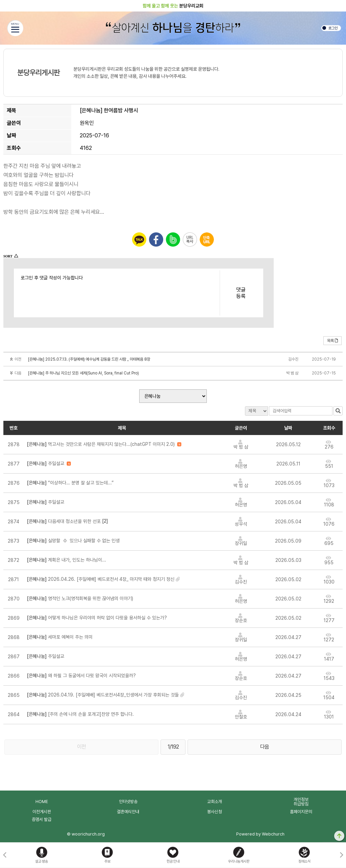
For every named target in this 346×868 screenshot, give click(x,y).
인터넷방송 (128, 802)
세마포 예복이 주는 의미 (61, 637)
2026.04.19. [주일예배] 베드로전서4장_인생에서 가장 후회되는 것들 (103, 695)
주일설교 (46, 463)
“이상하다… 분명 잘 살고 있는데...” (70, 483)
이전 (81, 747)
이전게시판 (42, 812)
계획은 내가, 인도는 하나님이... (67, 560)
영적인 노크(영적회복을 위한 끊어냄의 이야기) (80, 598)
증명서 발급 (42, 819)
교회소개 (215, 802)
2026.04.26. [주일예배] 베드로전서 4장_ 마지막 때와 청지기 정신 (101, 579)
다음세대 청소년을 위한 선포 (64, 521)
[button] (341, 855)
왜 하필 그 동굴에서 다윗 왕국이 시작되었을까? (81, 676)
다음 (265, 747)
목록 (332, 341)
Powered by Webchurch (260, 834)
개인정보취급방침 (301, 802)
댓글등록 (241, 293)
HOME (42, 802)
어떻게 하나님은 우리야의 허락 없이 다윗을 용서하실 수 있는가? (97, 618)
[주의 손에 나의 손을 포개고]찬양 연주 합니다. (80, 714)
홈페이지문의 (301, 812)
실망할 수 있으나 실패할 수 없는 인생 (73, 541)
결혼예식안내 (128, 812)
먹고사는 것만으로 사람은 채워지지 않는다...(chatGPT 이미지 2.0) (101, 444)
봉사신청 (215, 812)
